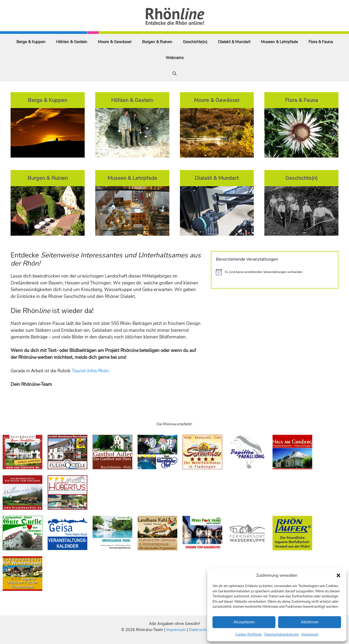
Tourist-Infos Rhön (90, 371)
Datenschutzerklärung (282, 634)
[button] (338, 575)
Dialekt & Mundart (234, 42)
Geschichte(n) (195, 42)
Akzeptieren (244, 622)
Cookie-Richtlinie (248, 634)
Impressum (310, 634)
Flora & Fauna (321, 42)
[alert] (275, 272)
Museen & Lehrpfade (279, 42)
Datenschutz (200, 630)
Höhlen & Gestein (72, 42)
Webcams (175, 58)
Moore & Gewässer (115, 42)
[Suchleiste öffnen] (174, 74)
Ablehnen (310, 622)
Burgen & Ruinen (157, 42)
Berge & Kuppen (31, 42)
